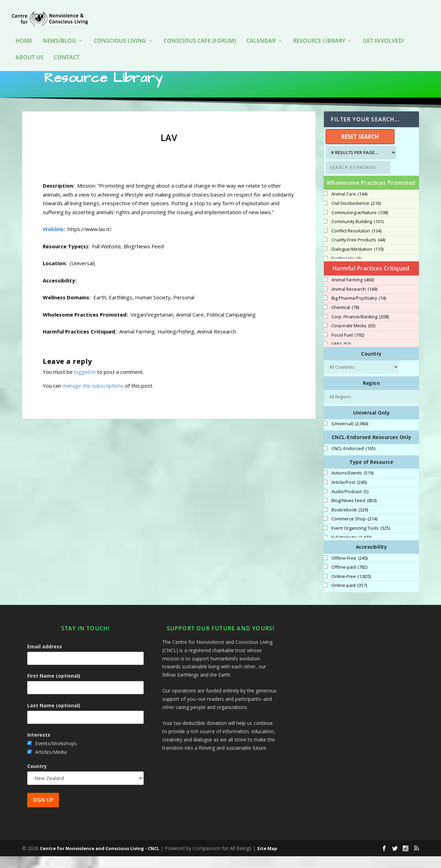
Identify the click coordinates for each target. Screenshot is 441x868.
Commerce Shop (354, 531)
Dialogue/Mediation (357, 261)
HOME (24, 31)
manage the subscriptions (93, 397)
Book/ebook (350, 522)
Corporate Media (353, 338)
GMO (341, 356)
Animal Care (349, 206)
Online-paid (349, 597)
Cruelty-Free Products (358, 252)
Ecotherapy (346, 270)
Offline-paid (349, 579)
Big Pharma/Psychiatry (359, 310)
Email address (45, 658)
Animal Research (354, 301)
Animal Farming (353, 292)
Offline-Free (350, 570)
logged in (85, 383)
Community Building (357, 233)
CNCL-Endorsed (353, 460)
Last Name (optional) (54, 717)
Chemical (345, 319)
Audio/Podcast (350, 503)
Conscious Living (120, 31)
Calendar (261, 31)
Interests (39, 746)
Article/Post (349, 494)
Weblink (53, 241)
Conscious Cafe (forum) (200, 31)
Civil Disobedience (356, 215)
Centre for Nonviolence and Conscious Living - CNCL (100, 860)
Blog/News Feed (354, 512)
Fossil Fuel (348, 347)
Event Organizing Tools (361, 540)
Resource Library (319, 31)
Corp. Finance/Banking (360, 329)
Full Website (351, 549)
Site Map (267, 860)
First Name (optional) (54, 687)
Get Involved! (383, 31)
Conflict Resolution (356, 243)
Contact (67, 47)
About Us (29, 47)
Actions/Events (352, 485)
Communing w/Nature (360, 225)
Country (37, 778)
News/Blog (59, 31)
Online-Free (351, 588)
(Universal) (350, 436)
